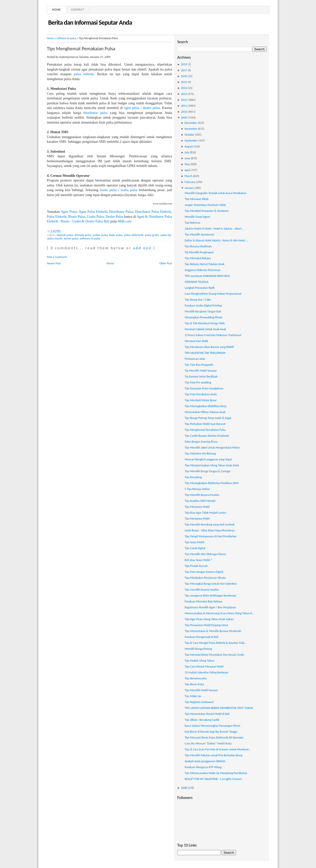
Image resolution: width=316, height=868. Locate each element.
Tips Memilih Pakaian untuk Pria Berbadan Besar (214, 755)
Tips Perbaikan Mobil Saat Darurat (205, 424)
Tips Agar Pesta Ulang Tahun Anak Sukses (209, 619)
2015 (184, 82)
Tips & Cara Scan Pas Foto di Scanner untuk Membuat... (218, 749)
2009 (184, 118)
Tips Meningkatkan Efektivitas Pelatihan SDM (212, 483)
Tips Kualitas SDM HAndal (200, 501)
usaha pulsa (129, 190)
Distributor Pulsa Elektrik (153, 212)
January (189, 188)
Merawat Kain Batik (196, 341)
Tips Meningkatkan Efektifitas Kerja (206, 406)
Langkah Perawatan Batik (200, 288)
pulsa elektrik (84, 74)
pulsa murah (55, 238)
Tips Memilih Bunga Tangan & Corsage (207, 471)
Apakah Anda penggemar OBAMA (205, 761)
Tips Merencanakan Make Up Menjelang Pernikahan (216, 773)
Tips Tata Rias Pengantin (199, 365)
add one (142, 248)
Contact (78, 10)
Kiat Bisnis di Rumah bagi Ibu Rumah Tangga (211, 732)
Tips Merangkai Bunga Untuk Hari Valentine (211, 584)
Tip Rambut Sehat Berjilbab (201, 377)
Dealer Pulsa (114, 217)
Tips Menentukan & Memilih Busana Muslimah (213, 631)
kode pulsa (116, 235)
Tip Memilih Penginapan (199, 252)
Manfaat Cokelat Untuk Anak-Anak (205, 329)
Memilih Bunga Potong (198, 649)
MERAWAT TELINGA (197, 282)
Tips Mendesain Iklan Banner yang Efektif (209, 347)
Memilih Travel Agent (197, 217)
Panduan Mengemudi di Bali (202, 637)
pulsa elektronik (134, 235)
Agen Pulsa (69, 212)
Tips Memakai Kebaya (198, 258)
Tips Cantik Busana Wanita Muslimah (207, 436)
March (188, 176)
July (187, 152)
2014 (184, 88)
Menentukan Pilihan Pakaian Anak (205, 412)
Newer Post (54, 263)
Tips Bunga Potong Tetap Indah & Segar (208, 418)
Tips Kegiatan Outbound (199, 702)
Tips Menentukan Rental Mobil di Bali (207, 714)
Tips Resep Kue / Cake (198, 300)
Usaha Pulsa (95, 217)
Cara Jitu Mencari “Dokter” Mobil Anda (208, 743)
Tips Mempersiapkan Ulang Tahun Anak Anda (212, 465)
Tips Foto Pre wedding (198, 382)
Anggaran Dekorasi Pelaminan (203, 270)
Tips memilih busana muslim (202, 590)
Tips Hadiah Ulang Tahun (199, 661)
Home (57, 10)
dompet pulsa (83, 235)
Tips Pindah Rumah (196, 566)
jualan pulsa (100, 235)
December (191, 123)
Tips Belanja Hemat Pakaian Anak (205, 264)
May (187, 164)
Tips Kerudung (193, 477)
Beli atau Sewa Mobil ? (198, 560)
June (187, 158)
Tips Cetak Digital (195, 548)
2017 (184, 70)
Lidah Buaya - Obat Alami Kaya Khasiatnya (210, 530)
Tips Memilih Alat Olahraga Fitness (205, 554)
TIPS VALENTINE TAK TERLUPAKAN (205, 353)
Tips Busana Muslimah (198, 246)
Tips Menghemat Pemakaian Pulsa (81, 49)
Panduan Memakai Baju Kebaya (203, 601)
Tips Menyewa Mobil (197, 507)
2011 (184, 106)
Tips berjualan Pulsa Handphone (204, 388)
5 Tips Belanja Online (197, 489)
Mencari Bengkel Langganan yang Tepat (208, 459)
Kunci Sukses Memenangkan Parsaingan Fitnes (212, 726)
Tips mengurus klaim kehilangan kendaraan (210, 596)
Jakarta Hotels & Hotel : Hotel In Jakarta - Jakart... (214, 229)
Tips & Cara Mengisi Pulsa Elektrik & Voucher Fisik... (216, 643)
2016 (184, 76)
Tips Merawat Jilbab (197, 199)
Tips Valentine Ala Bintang (200, 453)
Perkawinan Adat (195, 359)
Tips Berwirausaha (196, 678)
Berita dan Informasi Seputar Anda (90, 22)
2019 (184, 64)
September (191, 141)
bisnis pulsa (108, 190)
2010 (184, 112)
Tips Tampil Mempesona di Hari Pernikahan (211, 536)
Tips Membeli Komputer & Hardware (207, 211)
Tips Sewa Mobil (194, 542)
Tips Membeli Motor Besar (201, 400)
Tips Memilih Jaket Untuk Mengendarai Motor (212, 448)
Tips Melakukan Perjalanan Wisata (205, 578)
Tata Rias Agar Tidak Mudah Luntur (206, 513)
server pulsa (71, 238)
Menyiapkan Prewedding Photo (203, 317)
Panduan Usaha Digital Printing (203, 306)
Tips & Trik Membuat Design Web (205, 323)
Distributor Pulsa (121, 212)
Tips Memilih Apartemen (199, 235)
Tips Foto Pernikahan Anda (201, 394)
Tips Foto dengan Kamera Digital (204, 572)
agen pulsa (132, 108)
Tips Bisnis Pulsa (194, 684)
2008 (184, 788)
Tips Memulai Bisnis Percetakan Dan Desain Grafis (214, 655)
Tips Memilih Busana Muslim (202, 495)
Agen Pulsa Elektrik (93, 212)
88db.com (125, 221)
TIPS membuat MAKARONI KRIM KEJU (207, 276)
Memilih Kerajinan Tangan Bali (203, 311)
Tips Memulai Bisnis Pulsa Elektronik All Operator (214, 738)
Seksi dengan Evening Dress (201, 442)
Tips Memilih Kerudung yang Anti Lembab (210, 524)
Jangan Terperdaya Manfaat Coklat (205, 205)
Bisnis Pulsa (77, 217)
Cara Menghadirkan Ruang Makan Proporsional (213, 294)
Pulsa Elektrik (57, 217)
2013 (184, 94)
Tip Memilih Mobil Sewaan (201, 371)
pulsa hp (166, 235)
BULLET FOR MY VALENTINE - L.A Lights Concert (213, 779)
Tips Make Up (193, 696)
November (191, 129)
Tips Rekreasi (192, 223)
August (189, 146)
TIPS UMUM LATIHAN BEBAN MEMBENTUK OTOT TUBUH (219, 708)
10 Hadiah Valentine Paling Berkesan (207, 672)
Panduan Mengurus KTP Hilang (203, 767)
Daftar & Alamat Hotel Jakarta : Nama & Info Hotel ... (216, 240)
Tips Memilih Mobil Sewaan (201, 690)
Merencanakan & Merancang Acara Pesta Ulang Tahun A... (219, 613)
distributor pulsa (96, 113)
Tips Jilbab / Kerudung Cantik (202, 720)
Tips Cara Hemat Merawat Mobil (204, 667)
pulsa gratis (152, 235)
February (190, 182)
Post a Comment (57, 257)
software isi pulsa (66, 38)
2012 (184, 100)
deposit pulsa (65, 235)
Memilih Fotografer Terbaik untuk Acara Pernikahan (216, 193)
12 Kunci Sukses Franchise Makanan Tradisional (213, 335)
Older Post (166, 263)
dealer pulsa (151, 108)
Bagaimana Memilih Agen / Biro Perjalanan (210, 607)
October (190, 135)
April (188, 170)
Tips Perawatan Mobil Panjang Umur (207, 625)
